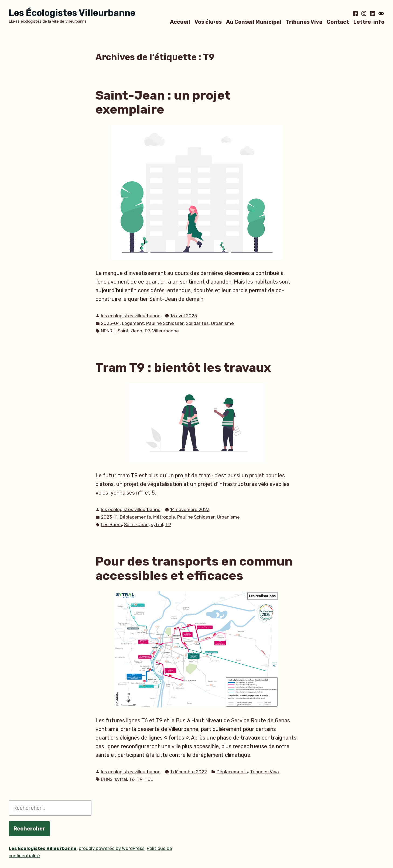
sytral (157, 525)
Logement (133, 323)
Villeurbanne (165, 331)
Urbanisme (222, 323)
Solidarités (197, 323)
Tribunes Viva (304, 22)
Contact (338, 22)
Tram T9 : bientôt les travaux (183, 367)
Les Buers (111, 525)
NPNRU (108, 331)
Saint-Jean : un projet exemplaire (163, 102)
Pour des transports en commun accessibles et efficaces (194, 568)
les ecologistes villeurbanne (131, 316)
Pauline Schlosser (165, 323)
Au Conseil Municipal (254, 22)
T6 (132, 779)
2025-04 (110, 323)
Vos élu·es (208, 22)
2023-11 (109, 517)
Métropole (164, 517)
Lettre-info (369, 22)
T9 (147, 331)
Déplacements (135, 517)
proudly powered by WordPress (112, 848)
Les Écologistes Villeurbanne (72, 13)
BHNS (107, 779)
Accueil (180, 22)
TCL (149, 779)
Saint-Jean (130, 331)
